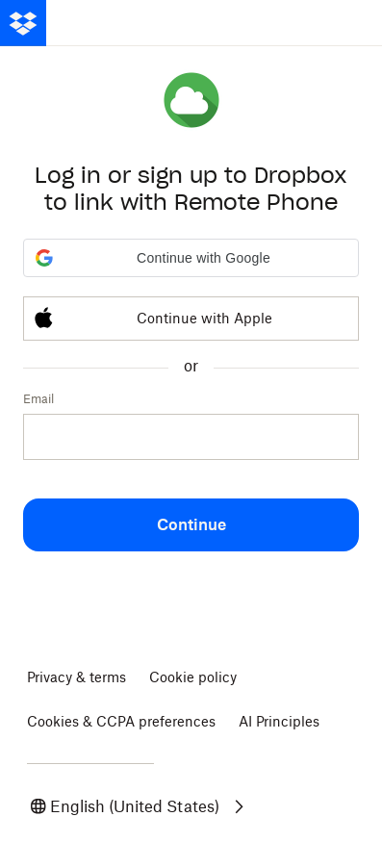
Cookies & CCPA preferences (121, 721)
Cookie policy (193, 677)
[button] (191, 258)
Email (38, 399)
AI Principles (279, 721)
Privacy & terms (76, 677)
